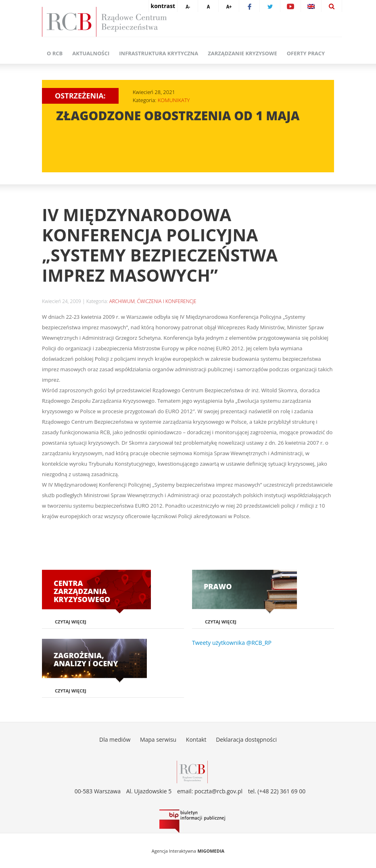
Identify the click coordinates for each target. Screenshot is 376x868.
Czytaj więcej (71, 622)
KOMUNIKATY (174, 100)
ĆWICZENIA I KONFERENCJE (166, 301)
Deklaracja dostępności (246, 739)
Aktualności (91, 53)
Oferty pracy (306, 53)
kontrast (163, 6)
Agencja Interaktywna (174, 851)
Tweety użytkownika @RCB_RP (232, 643)
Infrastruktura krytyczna (159, 53)
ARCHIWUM (122, 301)
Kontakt (196, 739)
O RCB (55, 53)
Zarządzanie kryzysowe (242, 53)
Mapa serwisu (158, 739)
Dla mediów (115, 739)
